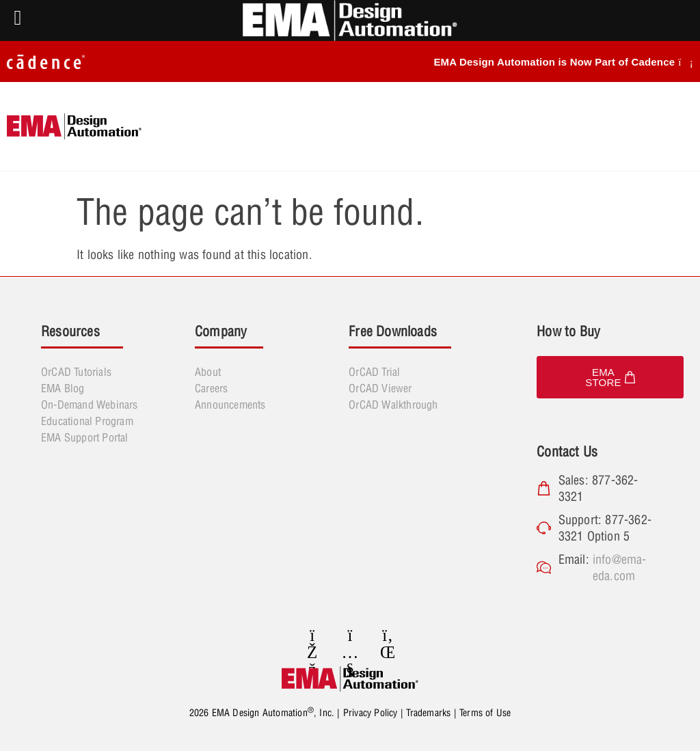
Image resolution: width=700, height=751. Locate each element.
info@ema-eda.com (620, 568)
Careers (211, 388)
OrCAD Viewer (380, 388)
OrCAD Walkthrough (393, 405)
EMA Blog (63, 388)
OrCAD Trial (374, 372)
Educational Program (87, 421)
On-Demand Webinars (90, 405)
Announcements (230, 405)
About (208, 372)
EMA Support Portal (85, 437)
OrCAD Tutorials (76, 372)
